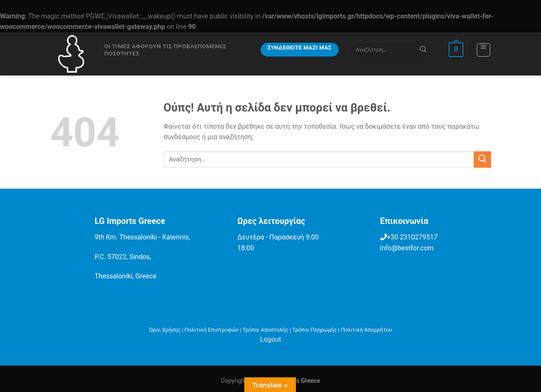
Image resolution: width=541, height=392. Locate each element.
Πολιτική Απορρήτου (366, 330)
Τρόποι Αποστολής (265, 330)
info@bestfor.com (407, 248)
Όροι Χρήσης (165, 330)
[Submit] (423, 50)
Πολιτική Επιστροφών (212, 330)
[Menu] (484, 50)
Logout (271, 339)
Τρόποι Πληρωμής (315, 330)
